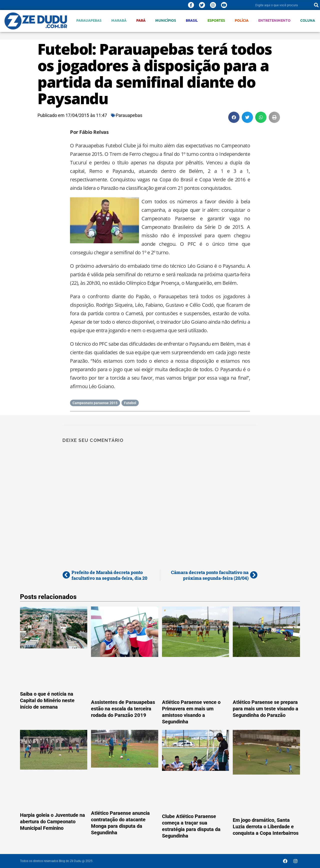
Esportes (216, 20)
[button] (234, 117)
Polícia (242, 20)
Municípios (166, 20)
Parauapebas (89, 20)
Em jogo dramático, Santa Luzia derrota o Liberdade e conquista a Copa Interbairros (266, 827)
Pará (141, 20)
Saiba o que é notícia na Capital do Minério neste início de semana (47, 700)
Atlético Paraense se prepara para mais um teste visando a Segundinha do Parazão (265, 709)
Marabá (119, 20)
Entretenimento (274, 20)
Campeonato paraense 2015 (95, 403)
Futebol (130, 403)
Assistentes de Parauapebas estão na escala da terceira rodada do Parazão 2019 (123, 709)
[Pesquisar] (316, 5)
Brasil (192, 20)
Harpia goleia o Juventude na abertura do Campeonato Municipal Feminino (52, 822)
